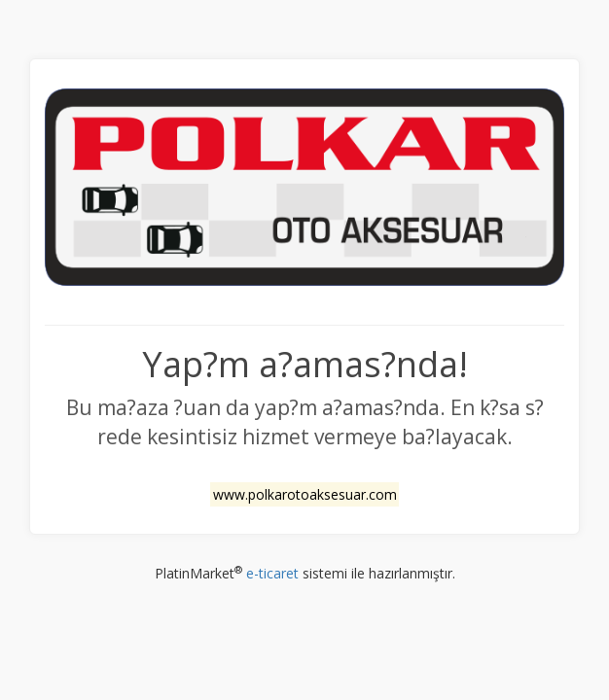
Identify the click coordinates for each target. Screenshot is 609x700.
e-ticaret (272, 573)
